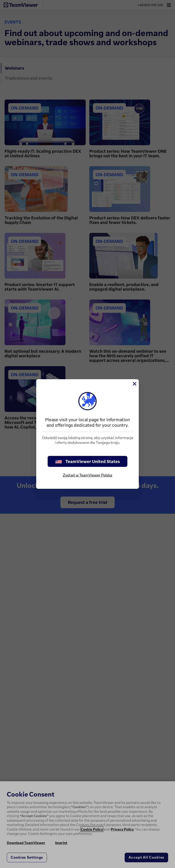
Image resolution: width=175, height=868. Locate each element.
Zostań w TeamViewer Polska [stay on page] (87, 475)
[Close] (134, 384)
